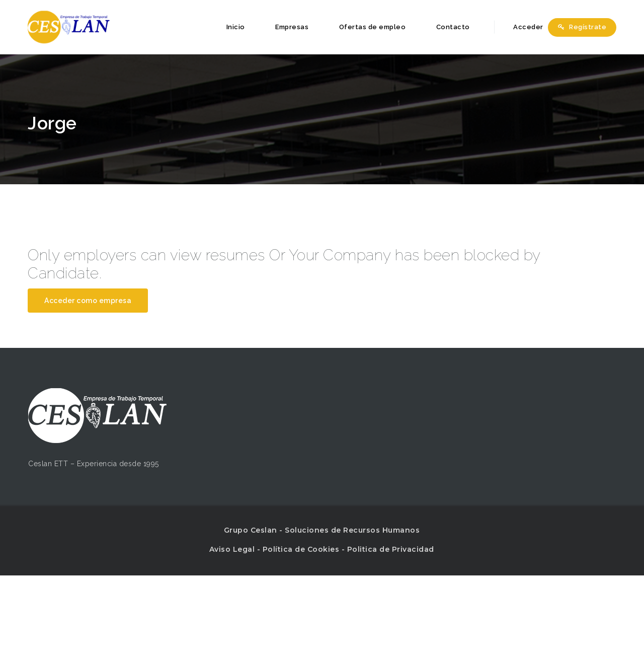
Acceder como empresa (88, 301)
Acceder (523, 27)
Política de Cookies (301, 549)
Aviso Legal (232, 549)
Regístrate (582, 27)
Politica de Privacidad (391, 549)
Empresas (292, 27)
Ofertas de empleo (373, 27)
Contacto (453, 27)
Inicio (236, 27)
